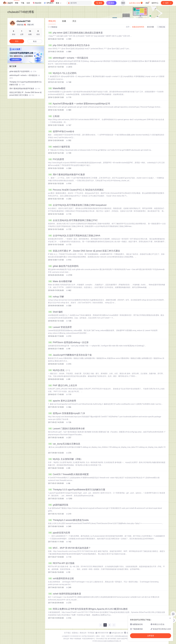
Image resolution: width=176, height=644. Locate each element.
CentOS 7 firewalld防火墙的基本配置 (68, 474)
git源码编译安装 (58, 505)
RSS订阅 (161, 27)
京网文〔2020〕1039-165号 (105, 636)
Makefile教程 (57, 88)
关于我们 (67, 633)
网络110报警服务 (76, 639)
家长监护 (66, 639)
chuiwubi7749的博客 (21, 12)
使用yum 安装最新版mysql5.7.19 (66, 413)
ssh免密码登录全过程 (61, 578)
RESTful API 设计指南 (61, 563)
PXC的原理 (56, 159)
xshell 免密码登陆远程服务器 (65, 594)
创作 (167, 3)
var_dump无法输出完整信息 (64, 444)
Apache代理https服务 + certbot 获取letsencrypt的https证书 (79, 104)
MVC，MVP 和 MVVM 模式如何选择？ (69, 548)
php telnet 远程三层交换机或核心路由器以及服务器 (75, 33)
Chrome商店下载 (101, 639)
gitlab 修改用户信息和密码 (63, 266)
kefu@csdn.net (117, 633)
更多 (59, 3)
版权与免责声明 (122, 639)
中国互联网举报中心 (89, 639)
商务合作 (83, 633)
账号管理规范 (112, 639)
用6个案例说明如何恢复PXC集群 (66, 175)
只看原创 (53, 27)
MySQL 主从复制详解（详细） (65, 459)
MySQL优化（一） (60, 370)
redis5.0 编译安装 (59, 147)
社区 (28, 3)
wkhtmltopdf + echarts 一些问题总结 (68, 58)
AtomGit (37, 3)
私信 (35, 41)
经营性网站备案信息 (121, 636)
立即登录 (151, 636)
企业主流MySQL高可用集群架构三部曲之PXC (73, 220)
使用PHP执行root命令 (61, 131)
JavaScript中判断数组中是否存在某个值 (70, 355)
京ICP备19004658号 (88, 636)
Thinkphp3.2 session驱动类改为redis (68, 520)
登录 (123, 3)
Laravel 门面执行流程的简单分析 (66, 429)
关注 (17, 41)
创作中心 (155, 3)
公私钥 (54, 116)
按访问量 (150, 27)
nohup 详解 (56, 297)
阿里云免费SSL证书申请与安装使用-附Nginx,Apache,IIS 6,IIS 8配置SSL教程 (88, 609)
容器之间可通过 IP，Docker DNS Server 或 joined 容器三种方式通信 (84, 251)
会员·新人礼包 (136, 3)
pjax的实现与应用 (59, 533)
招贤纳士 (75, 633)
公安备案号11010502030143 (71, 636)
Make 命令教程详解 (60, 281)
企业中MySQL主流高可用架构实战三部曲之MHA (74, 236)
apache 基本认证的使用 (62, 401)
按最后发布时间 (138, 27)
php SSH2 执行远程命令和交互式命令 (69, 45)
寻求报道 (91, 633)
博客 (17, 3)
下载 (22, 3)
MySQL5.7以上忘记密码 (62, 73)
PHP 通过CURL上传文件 (63, 385)
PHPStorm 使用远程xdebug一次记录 (68, 342)
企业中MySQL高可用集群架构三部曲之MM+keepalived (77, 205)
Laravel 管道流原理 (60, 327)
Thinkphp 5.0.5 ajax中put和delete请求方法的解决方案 (77, 490)
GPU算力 (49, 2)
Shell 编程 (55, 312)
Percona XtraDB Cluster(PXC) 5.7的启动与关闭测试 (76, 190)
